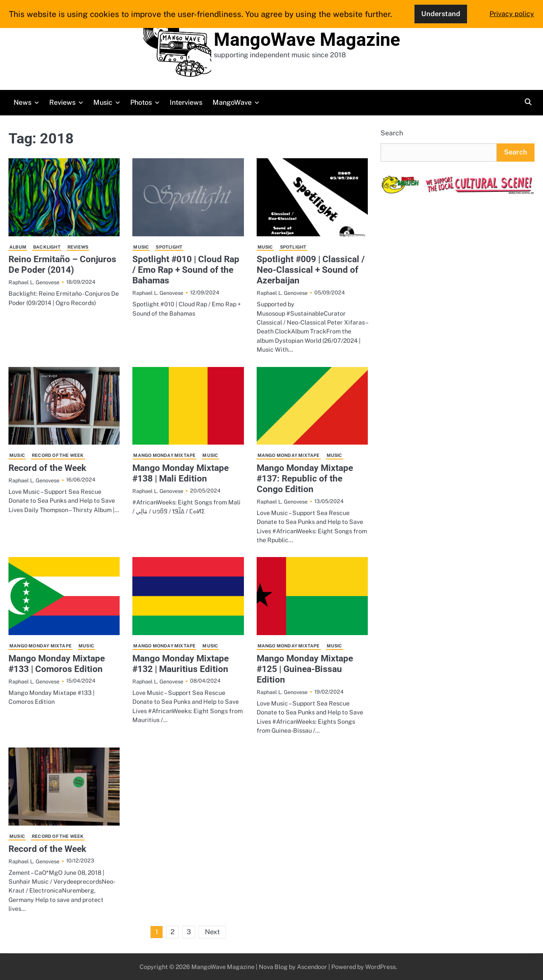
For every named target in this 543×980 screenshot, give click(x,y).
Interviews (186, 102)
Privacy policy (512, 14)
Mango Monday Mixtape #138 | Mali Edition (181, 473)
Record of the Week (58, 455)
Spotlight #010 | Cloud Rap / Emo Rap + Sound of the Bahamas (186, 270)
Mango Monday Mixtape (164, 455)
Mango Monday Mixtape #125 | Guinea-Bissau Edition (305, 669)
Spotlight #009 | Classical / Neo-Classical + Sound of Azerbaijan (311, 270)
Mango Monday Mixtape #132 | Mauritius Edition (181, 664)
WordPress (381, 967)
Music (103, 102)
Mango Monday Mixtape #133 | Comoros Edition (57, 664)
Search (392, 133)
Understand (441, 14)
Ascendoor (312, 967)
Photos (141, 102)
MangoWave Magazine (307, 39)
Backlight (47, 247)
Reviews (62, 102)
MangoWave (232, 102)
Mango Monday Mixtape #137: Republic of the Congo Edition (305, 479)
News (22, 102)
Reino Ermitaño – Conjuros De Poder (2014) (62, 265)
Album (18, 247)
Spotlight (169, 247)
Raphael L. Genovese (34, 282)
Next (212, 932)
